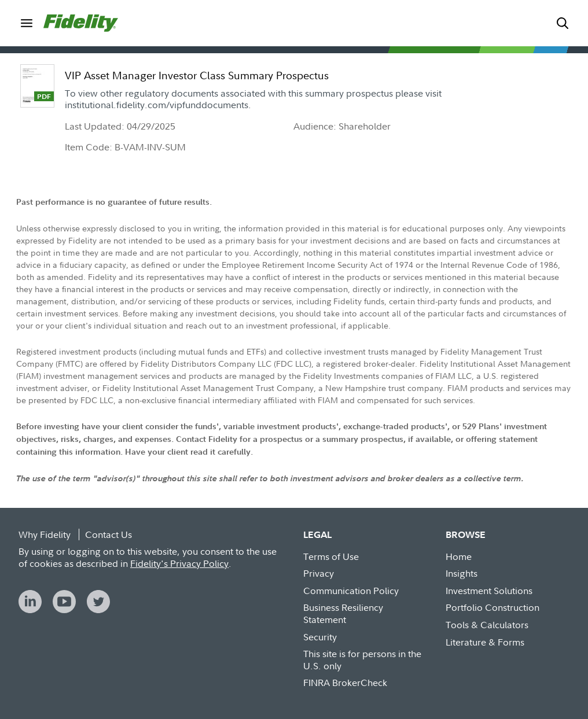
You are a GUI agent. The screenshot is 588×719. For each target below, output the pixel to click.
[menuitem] (26, 23)
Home (459, 556)
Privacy (319, 573)
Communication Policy (351, 591)
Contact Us (109, 534)
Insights (462, 573)
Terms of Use (331, 556)
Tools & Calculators (487, 625)
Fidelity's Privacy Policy (179, 563)
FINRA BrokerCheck (345, 683)
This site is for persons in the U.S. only (362, 660)
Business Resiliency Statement (343, 613)
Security (320, 637)
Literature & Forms (485, 642)
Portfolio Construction (493, 607)
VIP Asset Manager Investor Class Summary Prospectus (197, 75)
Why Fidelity (45, 534)
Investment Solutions (489, 591)
